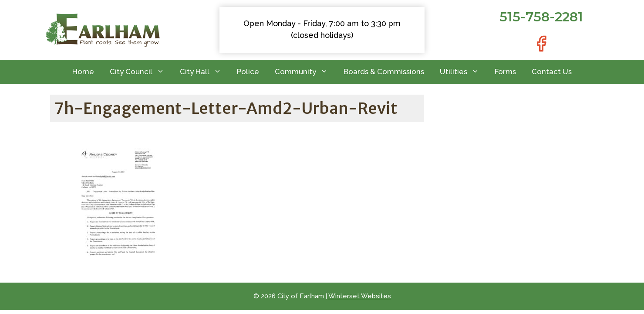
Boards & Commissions (384, 72)
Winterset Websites (360, 296)
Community (305, 72)
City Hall (204, 72)
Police (248, 72)
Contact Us (552, 72)
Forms (505, 72)
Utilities (463, 72)
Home (83, 72)
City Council (141, 72)
